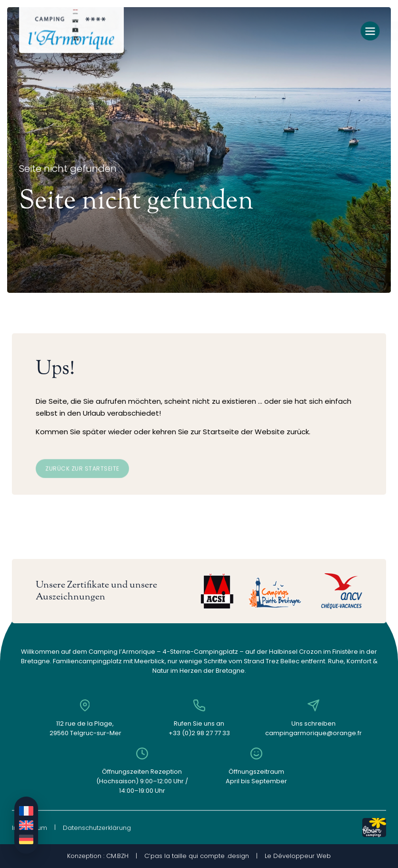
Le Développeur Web (298, 856)
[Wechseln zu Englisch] (26, 825)
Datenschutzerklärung (97, 828)
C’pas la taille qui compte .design (197, 856)
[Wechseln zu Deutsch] (26, 839)
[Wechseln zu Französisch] (26, 811)
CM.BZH (117, 856)
